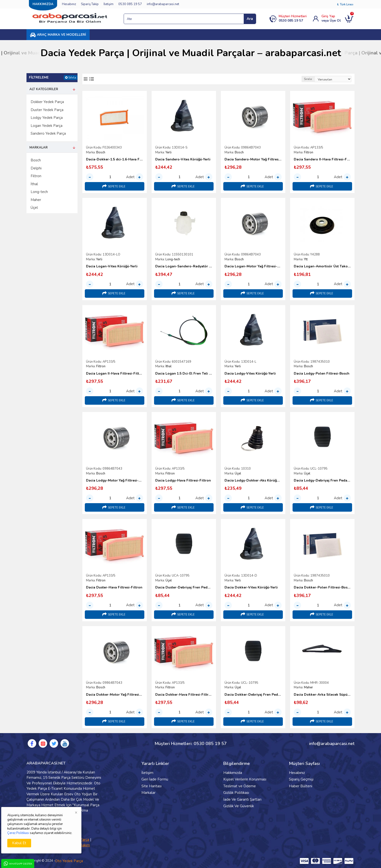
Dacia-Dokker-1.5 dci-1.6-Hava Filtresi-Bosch (115, 159)
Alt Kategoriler (44, 89)
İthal (169, 366)
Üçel (238, 473)
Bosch (101, 152)
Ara (250, 19)
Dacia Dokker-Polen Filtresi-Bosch (322, 587)
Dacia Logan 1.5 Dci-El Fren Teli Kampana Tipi (184, 374)
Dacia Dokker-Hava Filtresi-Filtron (184, 695)
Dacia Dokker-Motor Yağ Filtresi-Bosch (115, 695)
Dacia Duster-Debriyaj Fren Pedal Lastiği (184, 587)
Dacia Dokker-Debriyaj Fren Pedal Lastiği (253, 695)
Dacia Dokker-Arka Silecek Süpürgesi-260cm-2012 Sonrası (322, 695)
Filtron (309, 152)
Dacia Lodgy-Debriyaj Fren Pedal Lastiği (322, 481)
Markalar (39, 148)
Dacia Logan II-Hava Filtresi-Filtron (115, 374)
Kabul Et (19, 843)
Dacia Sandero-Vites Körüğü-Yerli (183, 159)
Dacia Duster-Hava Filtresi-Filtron (114, 587)
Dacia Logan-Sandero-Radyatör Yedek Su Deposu (184, 266)
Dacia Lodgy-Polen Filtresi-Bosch (322, 374)
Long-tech (173, 259)
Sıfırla (72, 78)
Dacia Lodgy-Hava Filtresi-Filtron (183, 481)
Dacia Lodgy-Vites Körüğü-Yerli (250, 374)
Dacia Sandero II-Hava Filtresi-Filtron (322, 159)
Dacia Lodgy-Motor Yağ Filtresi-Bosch (115, 481)
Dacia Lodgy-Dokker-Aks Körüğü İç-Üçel (253, 481)
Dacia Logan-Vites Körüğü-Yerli (112, 266)
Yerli (169, 152)
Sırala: (308, 79)
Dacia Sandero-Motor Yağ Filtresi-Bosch (253, 159)
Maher (308, 687)
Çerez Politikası (18, 833)
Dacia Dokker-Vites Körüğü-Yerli (251, 587)
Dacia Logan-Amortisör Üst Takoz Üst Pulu (322, 266)
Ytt (306, 259)
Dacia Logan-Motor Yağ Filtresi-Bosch (253, 266)
